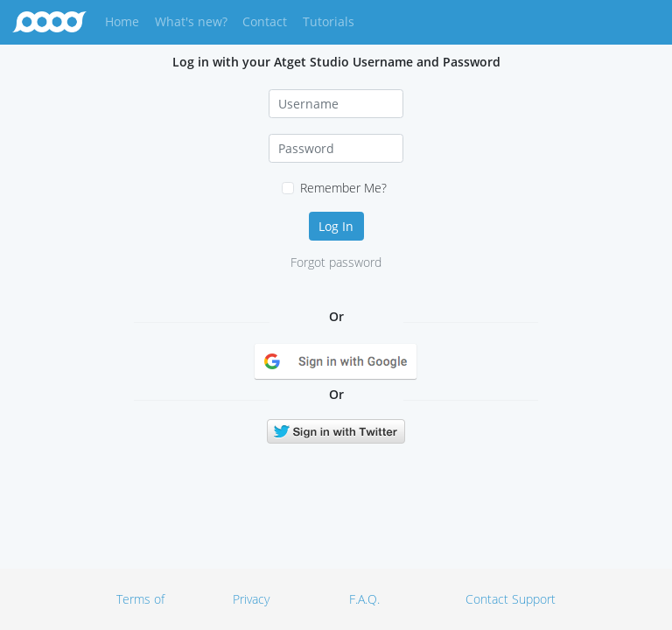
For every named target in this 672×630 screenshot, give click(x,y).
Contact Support (511, 599)
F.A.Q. (364, 599)
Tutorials (329, 21)
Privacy (251, 599)
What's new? (191, 21)
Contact (265, 21)
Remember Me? (343, 188)
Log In (336, 226)
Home (125, 21)
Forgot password (336, 262)
